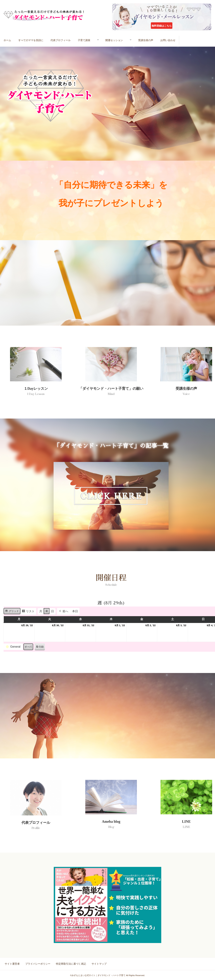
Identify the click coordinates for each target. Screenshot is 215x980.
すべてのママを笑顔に (31, 40)
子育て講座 (85, 40)
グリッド (12, 612)
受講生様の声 (152, 40)
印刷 (40, 648)
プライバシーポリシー (38, 964)
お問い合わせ (175, 40)
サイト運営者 (13, 964)
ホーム (8, 40)
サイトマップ (98, 964)
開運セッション (118, 40)
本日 (75, 612)
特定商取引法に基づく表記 (70, 964)
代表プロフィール (61, 40)
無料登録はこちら (162, 26)
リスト (28, 612)
